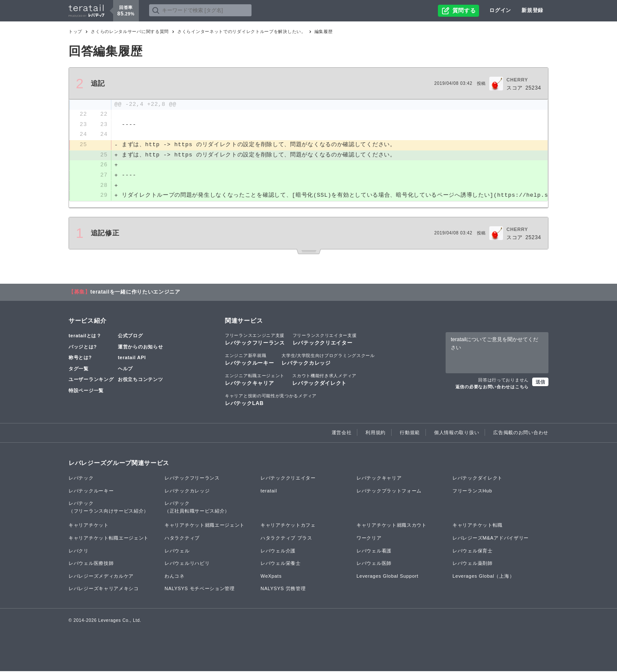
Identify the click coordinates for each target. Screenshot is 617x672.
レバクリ (79, 552)
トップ (75, 31)
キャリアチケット (89, 526)
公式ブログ (130, 336)
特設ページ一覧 (86, 391)
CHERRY (517, 80)
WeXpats (271, 577)
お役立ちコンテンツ (140, 381)
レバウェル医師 (374, 564)
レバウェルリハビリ (187, 564)
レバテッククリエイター (325, 340)
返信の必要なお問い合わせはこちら (492, 388)
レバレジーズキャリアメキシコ (104, 590)
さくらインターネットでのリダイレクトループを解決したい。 (242, 31)
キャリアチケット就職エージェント (205, 526)
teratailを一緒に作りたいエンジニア (135, 293)
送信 (540, 383)
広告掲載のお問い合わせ (521, 433)
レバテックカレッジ (328, 360)
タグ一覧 (79, 369)
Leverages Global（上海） (483, 577)
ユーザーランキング (91, 381)
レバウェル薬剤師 (473, 564)
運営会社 (342, 433)
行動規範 (410, 433)
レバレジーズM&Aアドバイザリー (491, 539)
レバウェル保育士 (473, 552)
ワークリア (369, 539)
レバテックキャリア (255, 381)
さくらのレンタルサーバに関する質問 (130, 31)
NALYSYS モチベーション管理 (200, 590)
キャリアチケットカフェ (288, 526)
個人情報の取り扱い (457, 433)
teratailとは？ (85, 336)
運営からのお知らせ (140, 348)
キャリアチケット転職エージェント (109, 539)
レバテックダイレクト (324, 381)
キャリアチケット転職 (478, 526)
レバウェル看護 (374, 552)
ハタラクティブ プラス (286, 539)
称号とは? (80, 358)
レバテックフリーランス (255, 340)
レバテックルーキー (249, 360)
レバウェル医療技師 (91, 564)
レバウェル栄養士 (281, 564)
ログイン (500, 10)
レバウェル (177, 552)
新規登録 (532, 10)
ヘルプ (125, 369)
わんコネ (175, 577)
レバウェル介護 (278, 552)
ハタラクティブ (182, 539)
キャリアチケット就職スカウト (392, 526)
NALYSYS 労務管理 (283, 590)
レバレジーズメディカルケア (101, 577)
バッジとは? (83, 348)
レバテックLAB (271, 401)
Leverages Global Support (388, 577)
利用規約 (376, 433)
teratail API (132, 358)
